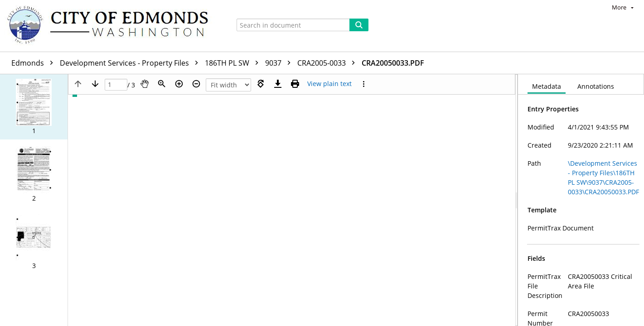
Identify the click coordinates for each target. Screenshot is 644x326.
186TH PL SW (234, 63)
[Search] (359, 25)
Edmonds (34, 63)
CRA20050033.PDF (393, 63)
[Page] (116, 85)
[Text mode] (329, 84)
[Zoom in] (179, 84)
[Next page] (95, 84)
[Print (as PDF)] (295, 84)
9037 (280, 63)
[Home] (112, 26)
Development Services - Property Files (131, 63)
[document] (581, 200)
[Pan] (145, 84)
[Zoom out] (196, 84)
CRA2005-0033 (328, 63)
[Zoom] (162, 84)
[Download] (278, 84)
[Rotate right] (261, 84)
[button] (34, 107)
